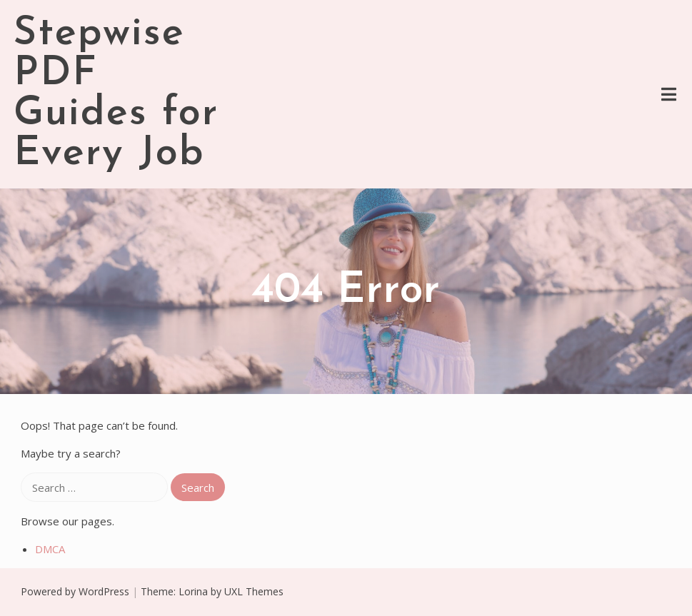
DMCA (50, 549)
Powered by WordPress (75, 591)
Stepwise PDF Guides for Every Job (116, 94)
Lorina (193, 591)
